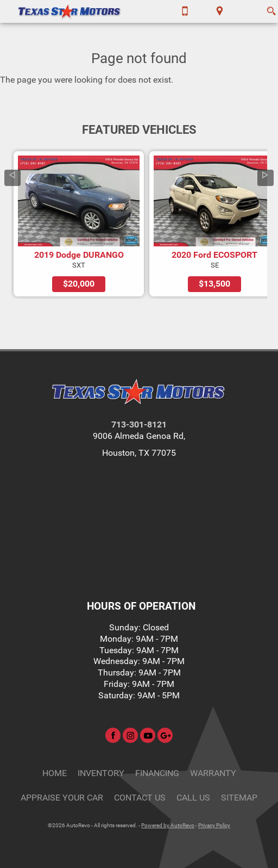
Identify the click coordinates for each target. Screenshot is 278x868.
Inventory (101, 773)
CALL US (193, 798)
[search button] (271, 8)
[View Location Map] (220, 11)
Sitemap (239, 798)
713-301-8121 (139, 424)
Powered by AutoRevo (168, 825)
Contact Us (140, 798)
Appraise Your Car (62, 798)
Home (55, 773)
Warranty (213, 773)
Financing (157, 773)
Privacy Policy (214, 825)
